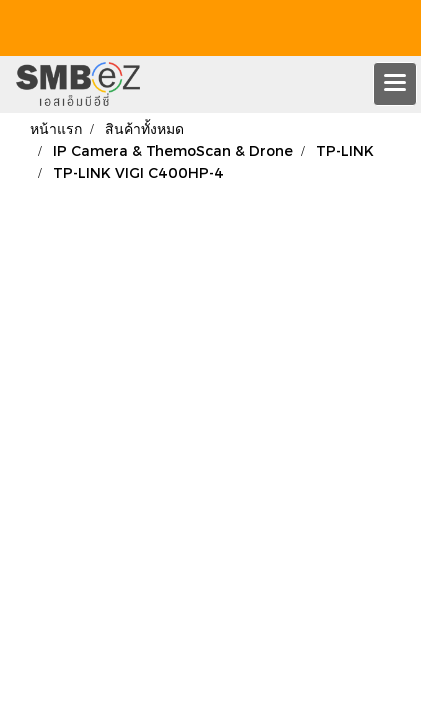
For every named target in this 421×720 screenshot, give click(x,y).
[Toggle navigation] (395, 84)
